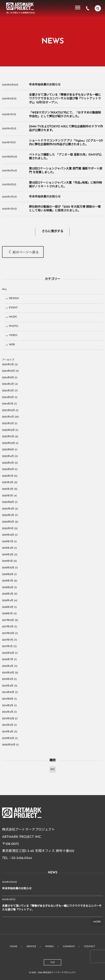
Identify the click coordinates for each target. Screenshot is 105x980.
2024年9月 (8, 378)
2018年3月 (8, 607)
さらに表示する (52, 232)
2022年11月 (8, 437)
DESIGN (14, 299)
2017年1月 (7, 646)
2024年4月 (8, 384)
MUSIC (13, 317)
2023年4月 (8, 417)
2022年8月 (8, 450)
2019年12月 (8, 535)
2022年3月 (8, 463)
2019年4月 (8, 548)
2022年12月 (8, 430)
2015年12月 (8, 673)
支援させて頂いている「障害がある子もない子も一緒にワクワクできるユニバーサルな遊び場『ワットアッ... (52, 908)
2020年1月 (8, 529)
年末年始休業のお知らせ (45, 85)
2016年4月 (8, 666)
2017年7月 (8, 640)
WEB (12, 345)
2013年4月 (8, 732)
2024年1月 (8, 404)
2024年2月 (8, 397)
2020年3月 (8, 515)
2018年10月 (8, 568)
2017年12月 (8, 620)
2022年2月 (8, 469)
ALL (5, 290)
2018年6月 (8, 588)
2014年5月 (8, 706)
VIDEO (13, 336)
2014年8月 (8, 699)
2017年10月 (8, 633)
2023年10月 (8, 411)
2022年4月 (8, 456)
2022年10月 (8, 443)
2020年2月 (8, 522)
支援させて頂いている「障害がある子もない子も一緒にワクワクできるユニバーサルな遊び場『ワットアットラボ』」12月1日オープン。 (65, 99)
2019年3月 (8, 555)
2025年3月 (8, 365)
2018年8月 (8, 574)
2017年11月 (8, 627)
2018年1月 (7, 614)
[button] (23, 252)
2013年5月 (8, 725)
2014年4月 (8, 712)
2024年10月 (8, 371)
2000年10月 (9, 745)
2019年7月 (8, 542)
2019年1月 (7, 561)
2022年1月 (8, 476)
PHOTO (14, 326)
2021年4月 (8, 483)
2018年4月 (8, 601)
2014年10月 (8, 692)
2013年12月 (8, 719)
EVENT (13, 308)
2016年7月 (8, 660)
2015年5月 (8, 679)
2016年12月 (8, 653)
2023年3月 (8, 424)
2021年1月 (7, 496)
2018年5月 (8, 594)
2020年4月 (8, 509)
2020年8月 (8, 502)
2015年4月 (8, 686)
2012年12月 (8, 738)
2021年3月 (8, 489)
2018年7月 (8, 581)
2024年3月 (8, 391)
